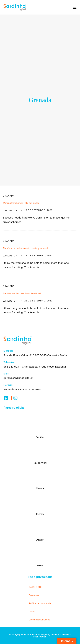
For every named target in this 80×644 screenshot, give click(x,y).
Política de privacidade (40, 603)
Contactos (34, 595)
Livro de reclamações (39, 620)
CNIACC (33, 612)
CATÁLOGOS (36, 587)
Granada (9, 196)
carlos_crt (11, 211)
